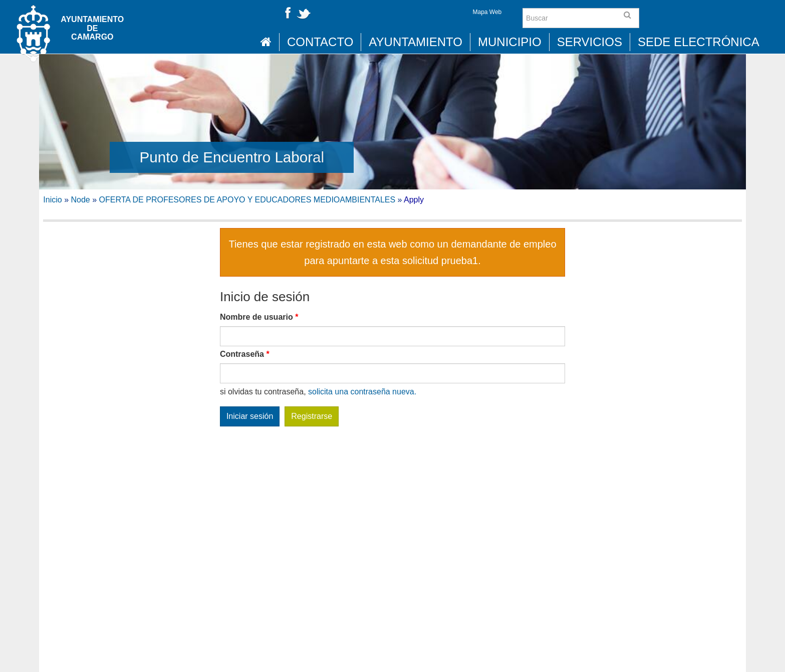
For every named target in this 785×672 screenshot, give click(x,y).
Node (81, 200)
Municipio (510, 42)
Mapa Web (487, 12)
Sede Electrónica (699, 42)
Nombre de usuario (259, 317)
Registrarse (312, 416)
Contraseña (245, 354)
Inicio (52, 200)
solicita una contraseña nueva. (362, 392)
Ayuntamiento (416, 42)
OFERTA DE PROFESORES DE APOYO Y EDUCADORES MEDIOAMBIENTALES (247, 200)
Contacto (320, 42)
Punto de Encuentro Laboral (232, 157)
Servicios (590, 42)
